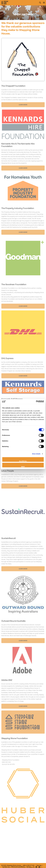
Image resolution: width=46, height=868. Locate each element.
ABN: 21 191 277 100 (29, 866)
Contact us (6, 867)
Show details (36, 454)
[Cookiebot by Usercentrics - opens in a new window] (36, 402)
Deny (23, 467)
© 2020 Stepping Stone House (11, 866)
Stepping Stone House (5, 3)
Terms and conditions (18, 867)
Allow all (23, 461)
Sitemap (39, 866)
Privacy (29, 867)
